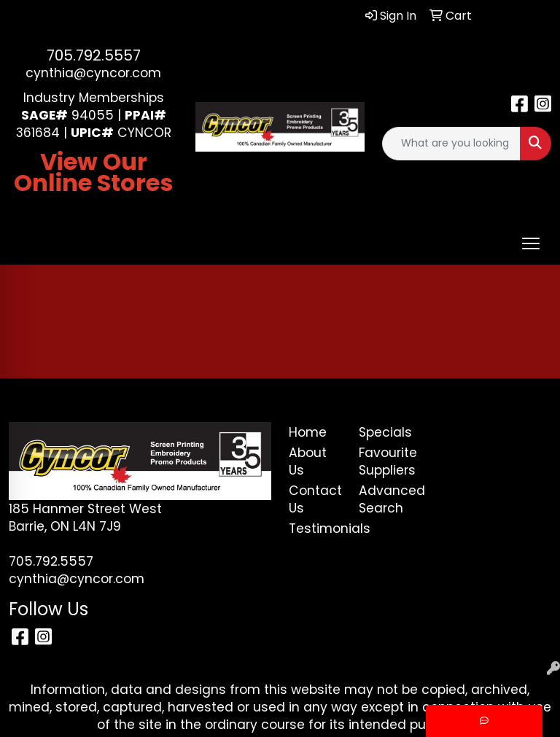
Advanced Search (385, 499)
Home (308, 432)
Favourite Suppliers (385, 461)
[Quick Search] (451, 144)
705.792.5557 (94, 55)
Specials (385, 432)
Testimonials (315, 529)
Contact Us (315, 499)
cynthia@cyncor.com (93, 73)
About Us (308, 461)
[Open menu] (531, 243)
